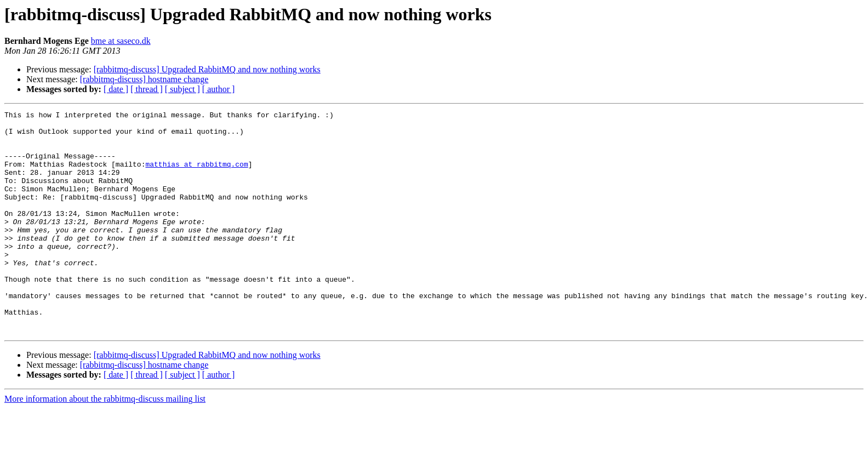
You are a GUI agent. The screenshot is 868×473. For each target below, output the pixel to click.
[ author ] (219, 89)
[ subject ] (182, 89)
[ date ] (116, 89)
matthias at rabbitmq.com (196, 175)
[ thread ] (147, 89)
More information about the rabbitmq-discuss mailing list (105, 443)
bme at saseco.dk (121, 41)
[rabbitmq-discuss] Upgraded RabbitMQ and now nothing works (207, 69)
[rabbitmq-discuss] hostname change (144, 79)
